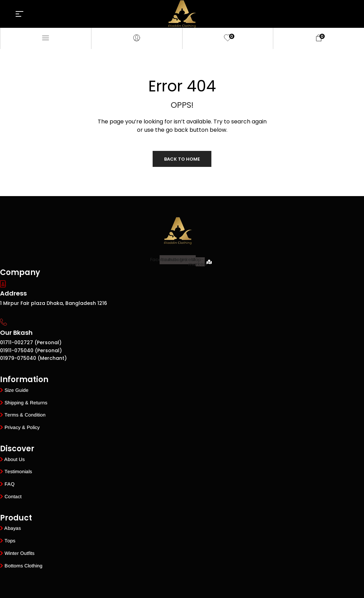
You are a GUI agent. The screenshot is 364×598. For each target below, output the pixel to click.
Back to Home (182, 159)
